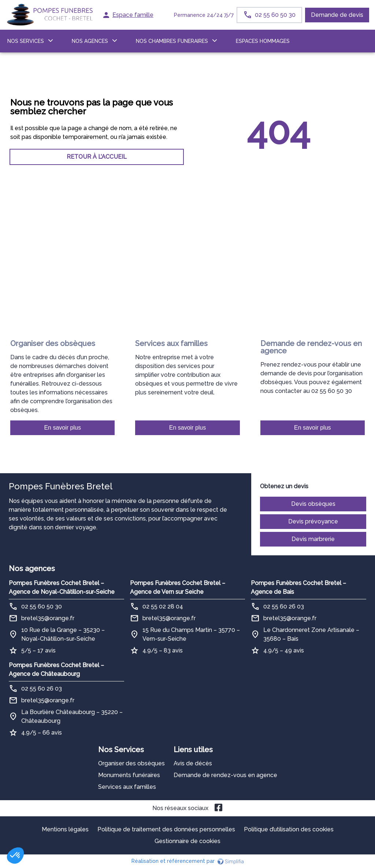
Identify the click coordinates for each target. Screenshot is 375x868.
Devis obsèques (313, 504)
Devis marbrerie (313, 539)
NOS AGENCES (90, 41)
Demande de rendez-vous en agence (225, 775)
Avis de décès (193, 763)
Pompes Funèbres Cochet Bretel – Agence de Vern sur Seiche (178, 587)
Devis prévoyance (313, 521)
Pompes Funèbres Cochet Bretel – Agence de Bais (298, 587)
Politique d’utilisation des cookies (289, 829)
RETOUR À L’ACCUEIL (97, 157)
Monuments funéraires (129, 775)
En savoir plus (62, 428)
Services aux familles (127, 787)
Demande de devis (337, 15)
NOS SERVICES (26, 41)
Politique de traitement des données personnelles (166, 829)
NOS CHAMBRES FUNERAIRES (172, 41)
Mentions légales (65, 829)
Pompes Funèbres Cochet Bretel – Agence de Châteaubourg (56, 670)
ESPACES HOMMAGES (263, 41)
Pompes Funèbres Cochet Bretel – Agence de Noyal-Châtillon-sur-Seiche (62, 587)
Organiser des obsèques (131, 763)
